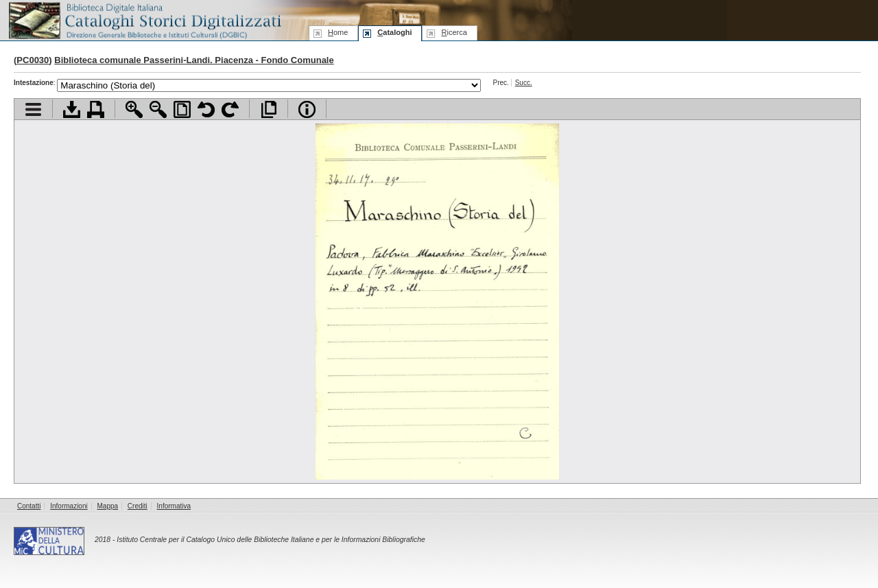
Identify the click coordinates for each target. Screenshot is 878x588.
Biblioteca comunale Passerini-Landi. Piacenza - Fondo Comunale (194, 60)
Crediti (138, 506)
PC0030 (33, 60)
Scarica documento (72, 109)
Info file (307, 109)
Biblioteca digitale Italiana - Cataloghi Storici (144, 20)
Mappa (108, 506)
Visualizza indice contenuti (33, 109)
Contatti (29, 506)
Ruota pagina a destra (230, 109)
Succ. (524, 83)
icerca (454, 32)
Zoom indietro (158, 109)
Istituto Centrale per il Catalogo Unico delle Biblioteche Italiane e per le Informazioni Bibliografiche (271, 540)
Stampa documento (96, 109)
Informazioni (69, 506)
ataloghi (394, 32)
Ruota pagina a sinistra (206, 109)
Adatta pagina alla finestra (182, 109)
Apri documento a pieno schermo (269, 109)
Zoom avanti (134, 109)
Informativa (174, 506)
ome (338, 32)
